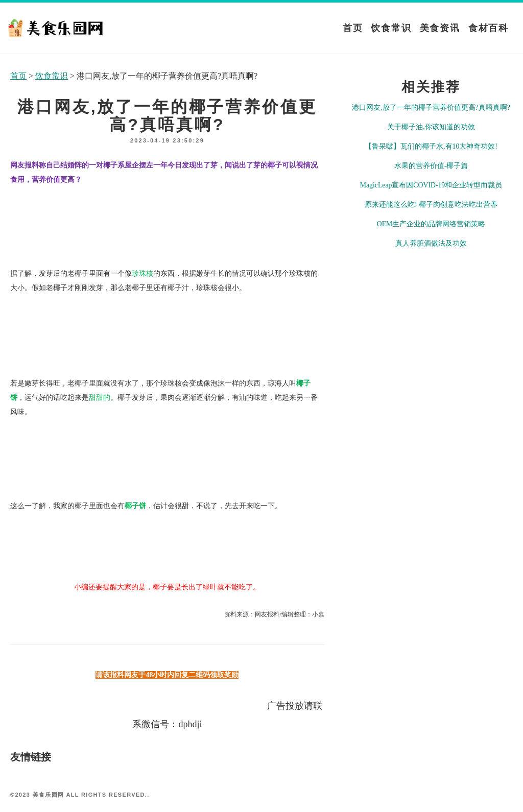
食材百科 (489, 28)
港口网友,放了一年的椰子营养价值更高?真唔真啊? (431, 108)
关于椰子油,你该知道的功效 (431, 127)
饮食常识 (391, 28)
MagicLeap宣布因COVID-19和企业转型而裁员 (431, 185)
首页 (353, 28)
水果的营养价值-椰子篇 (431, 166)
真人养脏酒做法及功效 (431, 243)
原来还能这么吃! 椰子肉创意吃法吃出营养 (431, 205)
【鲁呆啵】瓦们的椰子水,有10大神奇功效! (431, 146)
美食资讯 (440, 28)
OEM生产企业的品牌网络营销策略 (431, 224)
